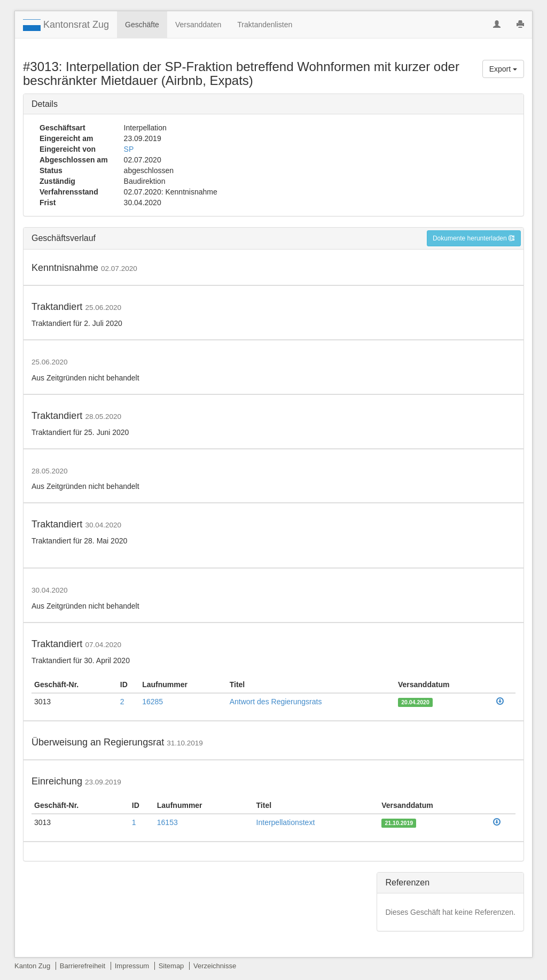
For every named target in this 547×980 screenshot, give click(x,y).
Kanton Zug (32, 966)
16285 (153, 702)
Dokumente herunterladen (474, 238)
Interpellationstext (286, 822)
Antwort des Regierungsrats (276, 702)
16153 (167, 822)
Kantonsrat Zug (66, 25)
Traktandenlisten (265, 25)
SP (129, 149)
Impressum (132, 966)
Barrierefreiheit (83, 966)
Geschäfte (142, 25)
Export (503, 69)
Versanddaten (198, 25)
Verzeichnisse (215, 966)
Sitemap (171, 966)
